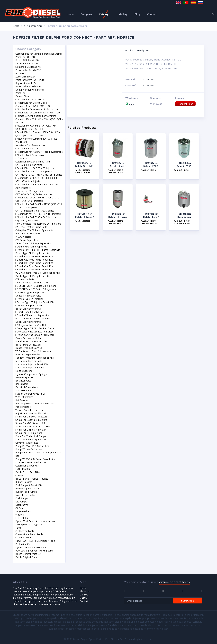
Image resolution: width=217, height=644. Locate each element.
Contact (152, 14)
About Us (85, 591)
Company (86, 14)
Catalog (104, 14)
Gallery (123, 14)
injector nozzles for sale (164, 618)
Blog (137, 14)
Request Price (185, 104)
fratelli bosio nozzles (119, 625)
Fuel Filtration (33, 26)
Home (70, 14)
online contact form (175, 582)
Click (130, 104)
